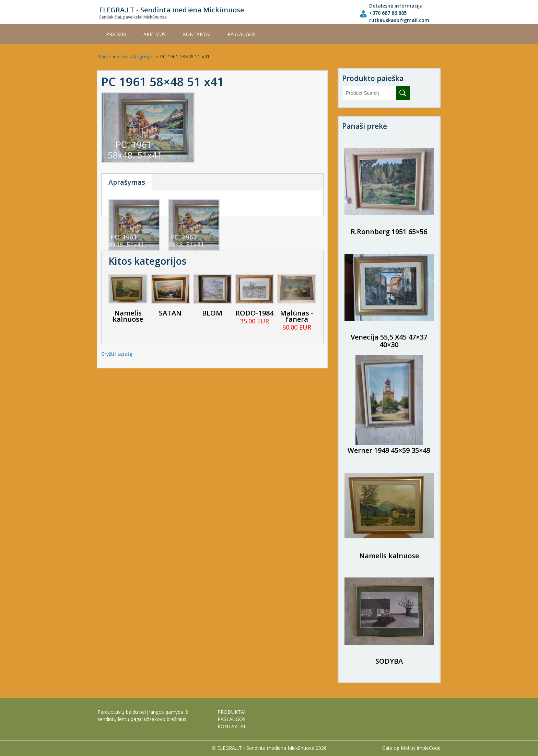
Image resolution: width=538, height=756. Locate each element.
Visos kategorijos (136, 56)
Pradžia (116, 34)
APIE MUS (155, 34)
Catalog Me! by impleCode (411, 748)
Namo (104, 56)
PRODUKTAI (231, 712)
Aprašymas (127, 182)
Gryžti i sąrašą (117, 354)
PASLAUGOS (242, 34)
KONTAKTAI (197, 34)
